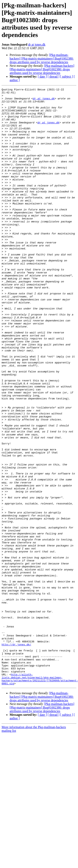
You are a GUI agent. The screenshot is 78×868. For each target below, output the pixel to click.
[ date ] (42, 76)
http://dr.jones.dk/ (16, 756)
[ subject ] (67, 76)
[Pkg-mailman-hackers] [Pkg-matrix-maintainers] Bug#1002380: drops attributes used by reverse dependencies (42, 58)
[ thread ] (53, 76)
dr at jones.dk (37, 44)
